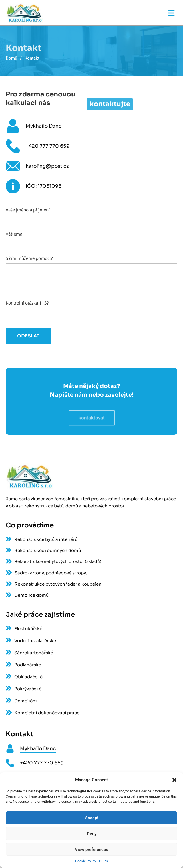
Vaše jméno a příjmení (91, 216)
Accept (92, 818)
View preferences (91, 849)
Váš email (91, 240)
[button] (174, 780)
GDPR (103, 861)
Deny (92, 834)
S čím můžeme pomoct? (91, 276)
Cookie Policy (86, 861)
